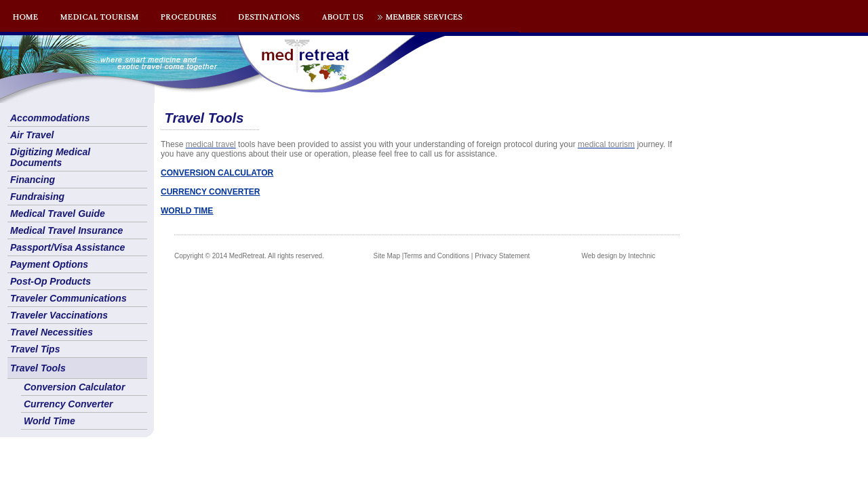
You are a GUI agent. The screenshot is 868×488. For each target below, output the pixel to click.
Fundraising (37, 197)
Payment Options (49, 264)
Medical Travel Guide (58, 213)
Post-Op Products (51, 281)
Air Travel (32, 135)
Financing (33, 180)
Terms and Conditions (436, 256)
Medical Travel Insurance (66, 230)
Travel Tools (38, 368)
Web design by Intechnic (618, 256)
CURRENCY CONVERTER (210, 192)
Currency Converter (68, 404)
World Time (50, 421)
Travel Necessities (52, 332)
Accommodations (50, 118)
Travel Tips (35, 349)
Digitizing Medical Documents (50, 157)
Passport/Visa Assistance (67, 247)
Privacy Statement (502, 256)
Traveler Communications (68, 298)
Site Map (387, 256)
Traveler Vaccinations (59, 315)
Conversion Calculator (74, 387)
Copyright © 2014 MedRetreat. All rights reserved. (249, 256)
